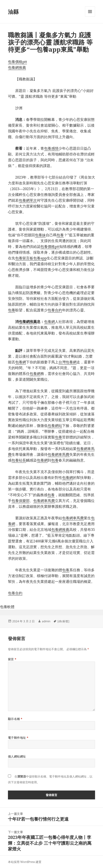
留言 (12, 659)
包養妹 (40, 235)
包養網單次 (28, 200)
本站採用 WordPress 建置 (25, 862)
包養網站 (55, 425)
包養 (60, 235)
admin (46, 621)
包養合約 (55, 310)
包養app (40, 258)
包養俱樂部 (21, 501)
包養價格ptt (17, 62)
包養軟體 (7, 607)
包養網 (49, 321)
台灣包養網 (68, 362)
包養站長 (19, 460)
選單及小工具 (90, 16)
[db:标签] (63, 621)
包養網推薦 (17, 67)
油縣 (13, 12)
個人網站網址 (17, 756)
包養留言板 (24, 258)
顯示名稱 (15, 719)
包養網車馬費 (58, 454)
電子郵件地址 (18, 738)
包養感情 (51, 148)
